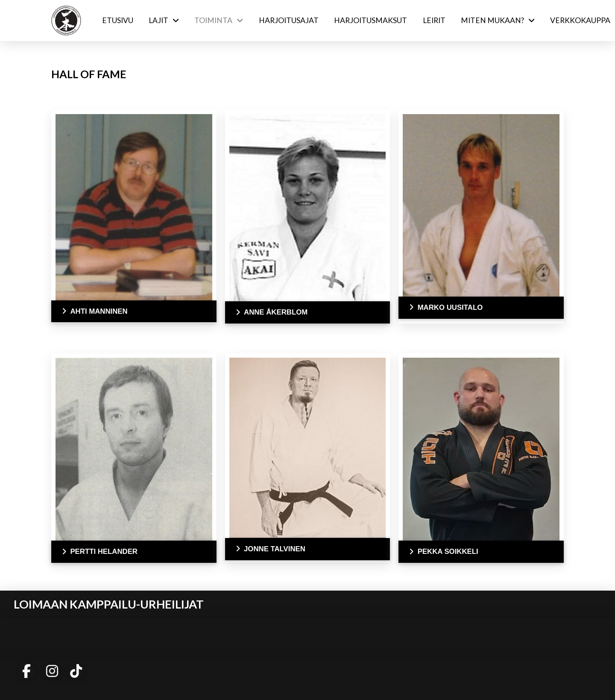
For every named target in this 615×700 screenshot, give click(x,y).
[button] (134, 312)
